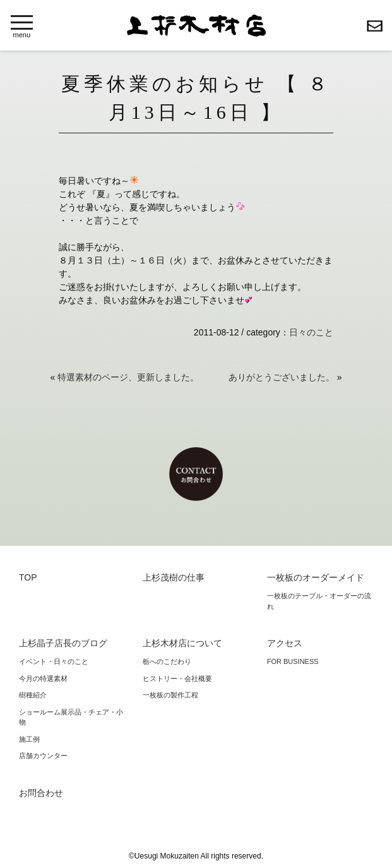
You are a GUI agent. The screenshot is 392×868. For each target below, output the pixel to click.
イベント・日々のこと (54, 661)
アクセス (285, 643)
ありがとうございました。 (282, 377)
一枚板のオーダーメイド (316, 577)
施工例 (29, 739)
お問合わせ (375, 26)
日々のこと (311, 332)
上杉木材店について (182, 643)
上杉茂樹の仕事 (174, 577)
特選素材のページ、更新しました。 (128, 377)
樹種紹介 (33, 695)
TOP (28, 577)
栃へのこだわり (167, 661)
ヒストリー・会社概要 (177, 678)
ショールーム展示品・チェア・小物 (71, 717)
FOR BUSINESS (293, 661)
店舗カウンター (43, 756)
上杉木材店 (196, 26)
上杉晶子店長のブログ (63, 643)
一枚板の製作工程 (170, 695)
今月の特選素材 (43, 678)
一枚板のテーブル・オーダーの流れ (319, 601)
